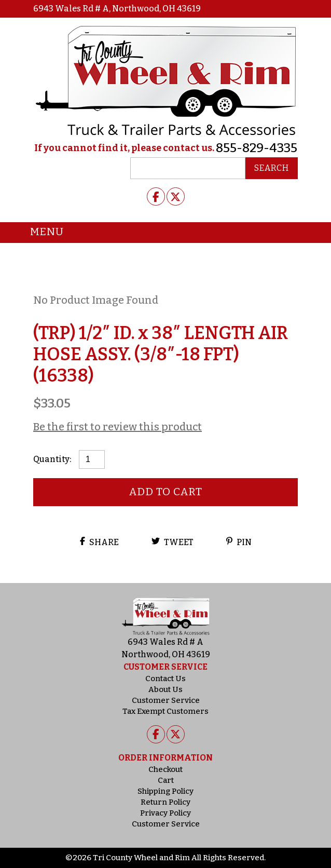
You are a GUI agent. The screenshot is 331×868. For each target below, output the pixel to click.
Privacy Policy (165, 813)
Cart (166, 780)
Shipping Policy (165, 791)
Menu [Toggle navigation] (39, 233)
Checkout (165, 769)
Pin (239, 542)
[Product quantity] (92, 459)
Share (99, 542)
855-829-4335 (257, 148)
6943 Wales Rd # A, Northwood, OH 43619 (117, 9)
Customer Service (166, 700)
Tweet (173, 542)
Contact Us (165, 679)
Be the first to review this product (118, 427)
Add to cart (166, 492)
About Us (165, 689)
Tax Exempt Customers (165, 711)
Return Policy (165, 802)
